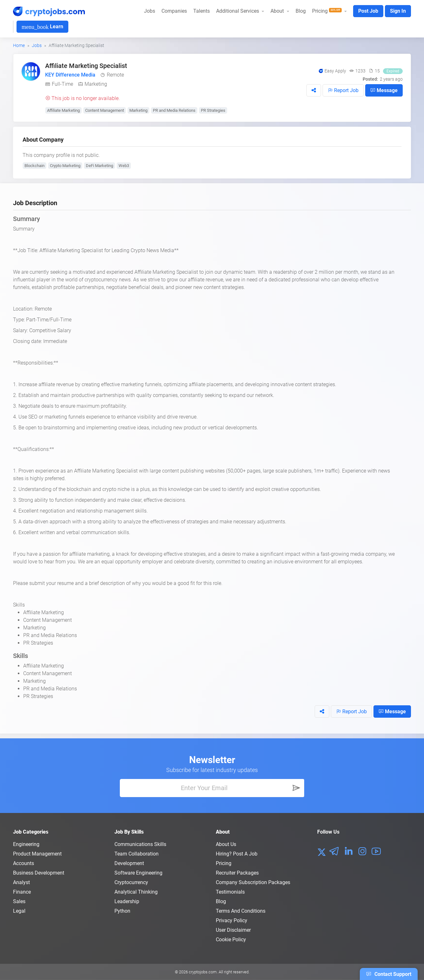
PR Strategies (213, 110)
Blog (301, 11)
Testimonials (230, 892)
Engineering (26, 844)
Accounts (24, 863)
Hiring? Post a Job (237, 854)
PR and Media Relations (174, 110)
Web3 (124, 166)
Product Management (37, 854)
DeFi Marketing (99, 166)
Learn (42, 27)
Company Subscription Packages (253, 882)
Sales (19, 901)
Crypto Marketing (65, 166)
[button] (314, 90)
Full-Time (62, 84)
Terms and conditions (241, 911)
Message (384, 90)
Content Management (105, 110)
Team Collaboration (137, 854)
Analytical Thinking (136, 892)
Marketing (96, 84)
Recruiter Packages (237, 873)
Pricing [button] (328, 11)
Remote (115, 75)
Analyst (21, 882)
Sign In (398, 11)
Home (19, 45)
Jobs (150, 11)
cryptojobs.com (203, 972)
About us (226, 844)
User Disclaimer (233, 930)
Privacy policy (232, 920)
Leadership (127, 901)
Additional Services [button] (238, 11)
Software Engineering (138, 873)
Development (129, 863)
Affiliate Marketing (63, 110)
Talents (202, 11)
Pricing (224, 863)
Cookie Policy (231, 940)
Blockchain (34, 166)
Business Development (39, 873)
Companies (174, 11)
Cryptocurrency (131, 882)
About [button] (278, 11)
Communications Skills (140, 844)
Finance (22, 892)
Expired (393, 71)
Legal (19, 911)
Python (122, 911)
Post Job (368, 11)
